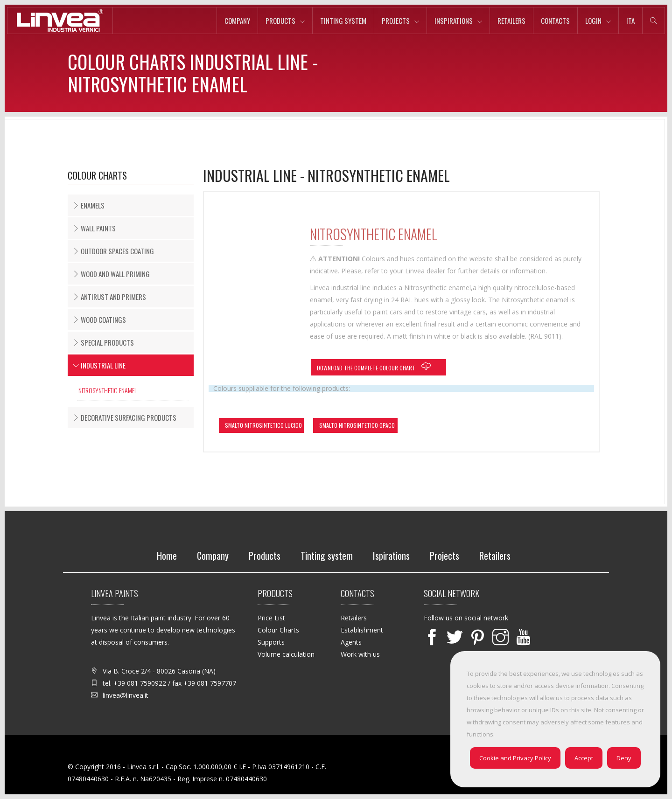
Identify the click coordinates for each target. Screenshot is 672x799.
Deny (624, 758)
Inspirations (454, 21)
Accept (584, 758)
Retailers (511, 21)
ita (630, 21)
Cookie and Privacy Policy (515, 758)
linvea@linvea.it (126, 695)
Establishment (362, 630)
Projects (396, 21)
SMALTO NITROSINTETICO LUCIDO (263, 425)
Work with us (360, 654)
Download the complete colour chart (376, 367)
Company (237, 21)
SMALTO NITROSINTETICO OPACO (357, 425)
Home (167, 556)
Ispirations (391, 556)
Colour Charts (278, 630)
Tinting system (343, 21)
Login (593, 21)
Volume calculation (286, 654)
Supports (271, 642)
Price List (271, 618)
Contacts (555, 21)
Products (280, 21)
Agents (351, 642)
